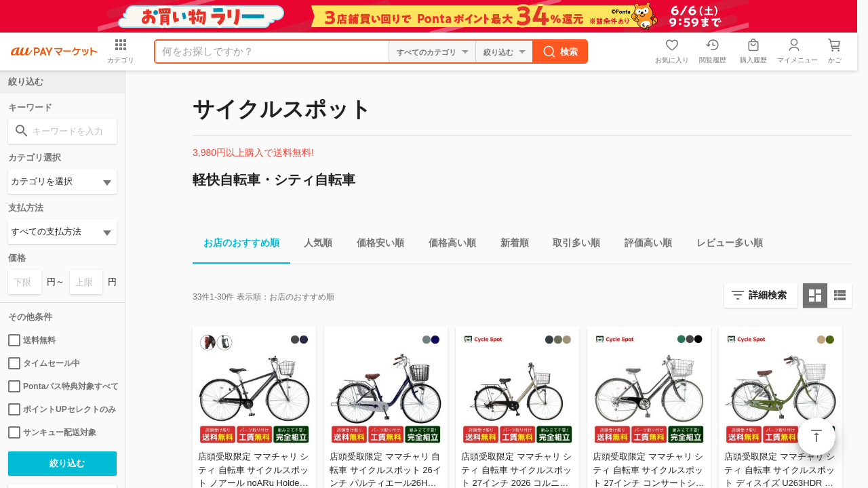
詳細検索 (768, 295)
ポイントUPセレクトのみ (62, 409)
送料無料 (32, 340)
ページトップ (816, 436)
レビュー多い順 (724, 245)
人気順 (313, 245)
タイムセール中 (44, 363)
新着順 (509, 245)
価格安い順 (375, 245)
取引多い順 (571, 245)
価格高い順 (447, 245)
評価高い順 (643, 245)
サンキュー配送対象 (52, 432)
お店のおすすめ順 (236, 245)
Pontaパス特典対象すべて (62, 386)
